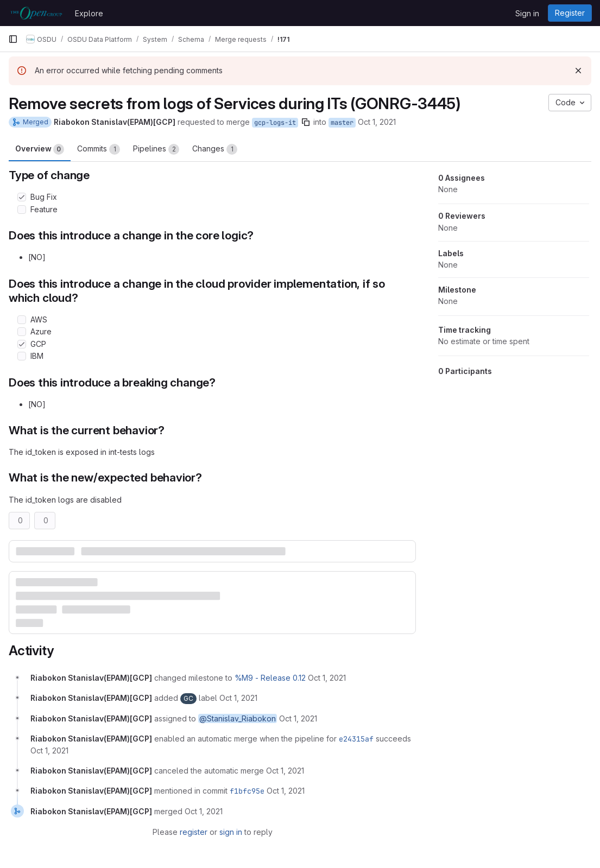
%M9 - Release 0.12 (270, 678)
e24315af (356, 739)
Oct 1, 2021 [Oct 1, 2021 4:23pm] (377, 122)
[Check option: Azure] (22, 332)
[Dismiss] (578, 71)
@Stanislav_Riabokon (238, 718)
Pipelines (156, 149)
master (342, 123)
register (194, 832)
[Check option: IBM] (22, 356)
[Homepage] (36, 13)
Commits (99, 149)
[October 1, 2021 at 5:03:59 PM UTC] (286, 791)
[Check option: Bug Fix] (22, 197)
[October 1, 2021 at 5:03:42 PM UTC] (49, 750)
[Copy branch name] (306, 122)
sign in (231, 832)
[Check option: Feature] (22, 210)
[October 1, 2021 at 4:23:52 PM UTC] (327, 678)
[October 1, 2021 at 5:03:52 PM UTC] (285, 771)
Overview (40, 149)
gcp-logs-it (275, 123)
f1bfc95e (247, 791)
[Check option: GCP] (22, 344)
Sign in (527, 13)
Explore (89, 13)
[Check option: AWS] (22, 320)
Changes (215, 149)
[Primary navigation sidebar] (13, 39)
